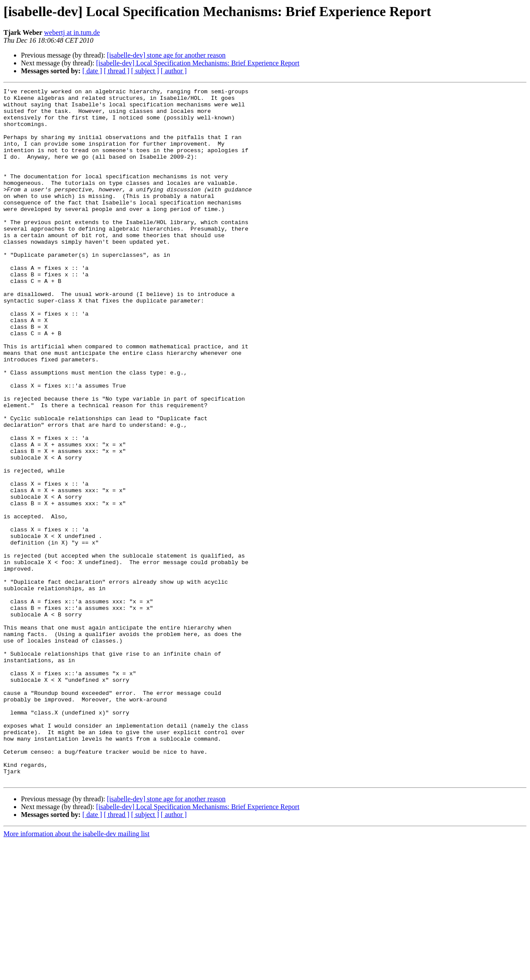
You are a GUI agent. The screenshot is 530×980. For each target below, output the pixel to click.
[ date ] (92, 71)
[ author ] (174, 71)
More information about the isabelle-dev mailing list (76, 972)
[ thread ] (117, 71)
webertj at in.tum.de (72, 32)
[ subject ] (145, 71)
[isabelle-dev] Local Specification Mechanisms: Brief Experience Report (197, 63)
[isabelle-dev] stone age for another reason (166, 55)
